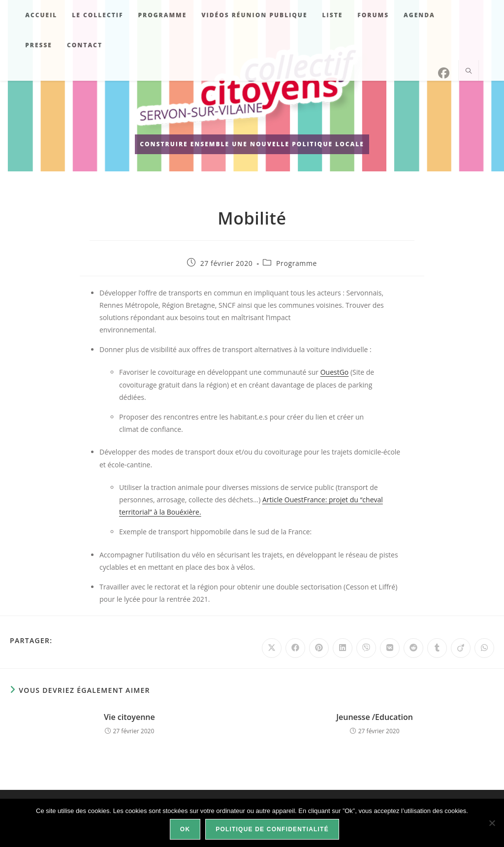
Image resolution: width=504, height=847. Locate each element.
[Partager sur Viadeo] (461, 648)
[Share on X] (272, 648)
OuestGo (335, 372)
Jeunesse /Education (375, 717)
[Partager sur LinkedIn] (343, 648)
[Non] (492, 823)
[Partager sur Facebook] (295, 648)
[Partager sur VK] (390, 648)
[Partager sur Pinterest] (319, 648)
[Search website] (469, 71)
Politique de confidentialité (272, 829)
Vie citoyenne (129, 717)
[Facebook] (444, 73)
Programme (297, 263)
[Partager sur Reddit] (413, 648)
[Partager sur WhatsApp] (484, 648)
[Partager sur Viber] (366, 648)
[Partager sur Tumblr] (437, 648)
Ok (185, 829)
